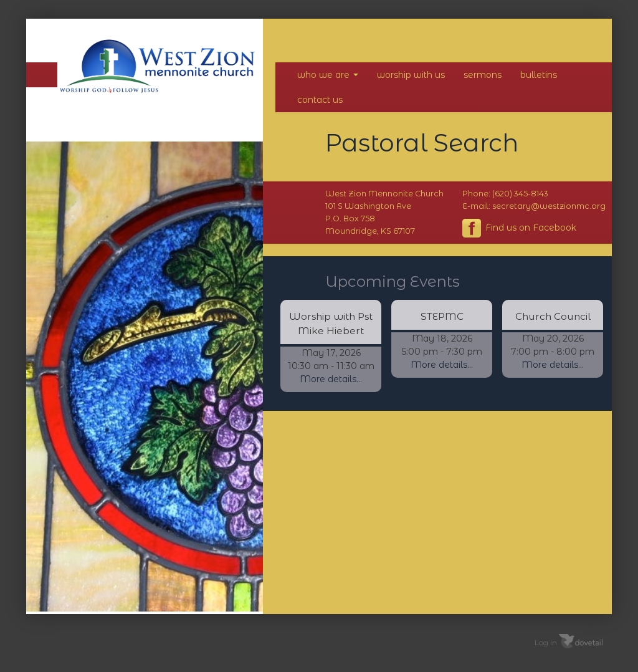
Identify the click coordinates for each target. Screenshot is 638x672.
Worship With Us (411, 75)
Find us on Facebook (519, 228)
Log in (546, 642)
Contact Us (320, 100)
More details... (331, 379)
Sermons (483, 75)
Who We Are (328, 75)
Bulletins (539, 75)
